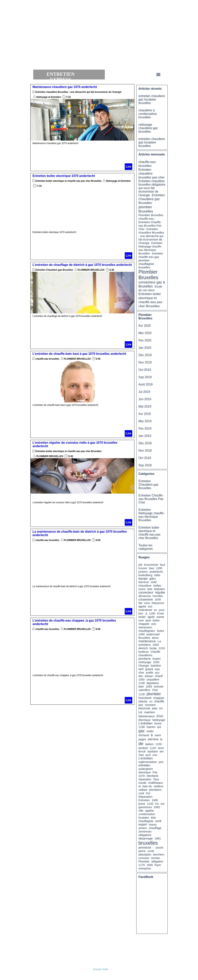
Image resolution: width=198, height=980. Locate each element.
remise (155, 858)
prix (161, 762)
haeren (151, 727)
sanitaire (153, 751)
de (141, 744)
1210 (162, 648)
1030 (158, 600)
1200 (159, 568)
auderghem (146, 769)
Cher (155, 690)
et (140, 786)
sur (163, 804)
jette (155, 708)
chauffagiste (146, 821)
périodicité (145, 848)
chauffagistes (147, 631)
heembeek (145, 698)
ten (162, 751)
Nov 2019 (145, 362)
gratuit (149, 669)
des (141, 676)
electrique (145, 772)
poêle (150, 673)
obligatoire (145, 835)
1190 (142, 727)
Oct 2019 (145, 370)
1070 (142, 776)
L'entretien (146, 723)
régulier (160, 592)
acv (157, 673)
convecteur (146, 592)
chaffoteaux (155, 783)
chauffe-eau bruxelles (48, 359)
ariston (143, 828)
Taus (156, 779)
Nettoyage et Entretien (49, 97)
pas (141, 705)
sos (150, 606)
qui (159, 727)
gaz (142, 731)
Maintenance (147, 716)
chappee (159, 698)
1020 (156, 662)
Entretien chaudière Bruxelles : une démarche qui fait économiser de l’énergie (78, 92)
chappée (144, 624)
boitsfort (156, 666)
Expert (157, 659)
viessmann (145, 627)
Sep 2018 (145, 465)
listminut (144, 582)
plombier (154, 694)
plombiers (155, 790)
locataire (144, 818)
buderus (144, 652)
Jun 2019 (145, 399)
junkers (143, 572)
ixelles (157, 586)
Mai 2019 (145, 406)
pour (162, 610)
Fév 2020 (145, 340)
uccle (151, 851)
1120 (153, 748)
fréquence (158, 603)
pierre (142, 851)
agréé (151, 617)
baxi (151, 568)
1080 (150, 865)
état (153, 818)
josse (142, 804)
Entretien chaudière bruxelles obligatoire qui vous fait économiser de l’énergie (152, 188)
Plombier (144, 861)
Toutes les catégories (146, 547)
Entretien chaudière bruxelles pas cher (151, 174)
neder (150, 731)
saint (158, 735)
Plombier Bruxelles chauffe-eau (151, 217)
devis (155, 638)
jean (148, 620)
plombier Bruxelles (146, 209)
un (151, 701)
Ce (157, 804)
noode (142, 783)
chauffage (155, 828)
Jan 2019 (145, 436)
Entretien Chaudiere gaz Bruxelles (54, 270)
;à (146, 613)
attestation (145, 855)
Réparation (145, 797)
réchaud (144, 735)
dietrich (143, 648)
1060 (155, 800)
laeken (149, 744)
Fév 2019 (145, 429)
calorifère (144, 690)
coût (141, 793)
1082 (157, 807)
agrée (142, 606)
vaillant (143, 790)
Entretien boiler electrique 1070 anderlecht (64, 176)
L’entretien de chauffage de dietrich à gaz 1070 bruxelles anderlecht (82, 265)
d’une (160, 613)
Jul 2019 (144, 392)
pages (142, 739)
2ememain (145, 832)
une (155, 755)
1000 (156, 645)
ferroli (142, 751)
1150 (159, 744)
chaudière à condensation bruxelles (148, 114)
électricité (144, 708)
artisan (149, 676)
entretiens (145, 645)
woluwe (159, 687)
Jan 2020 (145, 348)
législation (153, 683)
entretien (144, 765)
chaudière (153, 679)
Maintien (160, 589)
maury (153, 825)
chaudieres (145, 655)
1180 (152, 613)
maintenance (147, 641)
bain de (147, 786)
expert (143, 824)
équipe (143, 579)
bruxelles (148, 843)
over (141, 620)
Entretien (144, 800)
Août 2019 (146, 384)
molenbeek (145, 610)
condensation (147, 814)
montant (150, 705)
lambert (143, 748)
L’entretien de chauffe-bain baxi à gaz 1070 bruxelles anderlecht (79, 354)
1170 (142, 865)
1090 (142, 634)
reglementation (148, 762)
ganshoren (145, 807)
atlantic (143, 701)
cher (141, 673)
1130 (142, 694)
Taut (141, 755)
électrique (145, 720)
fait (140, 603)
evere (142, 589)
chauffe (159, 701)
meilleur (158, 786)
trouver (143, 568)
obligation (157, 861)
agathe (150, 811)
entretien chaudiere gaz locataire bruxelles (152, 99)
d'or (148, 793)
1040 (154, 582)
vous (147, 603)
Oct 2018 (145, 458)
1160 (142, 683)
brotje (153, 648)
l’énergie (144, 666)
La (159, 641)
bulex (156, 620)
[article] (82, 128)
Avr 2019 (145, 414)
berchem (159, 855)
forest (158, 723)
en (156, 610)
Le (140, 712)
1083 (149, 687)
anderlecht (156, 572)
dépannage (146, 838)
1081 (158, 838)
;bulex (160, 631)
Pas (155, 772)
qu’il (148, 755)
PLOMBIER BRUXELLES (91, 270)
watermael (153, 634)
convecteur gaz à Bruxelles (152, 284)
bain (141, 686)
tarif (141, 669)
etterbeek (152, 776)
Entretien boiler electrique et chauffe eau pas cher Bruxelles (68, 181)
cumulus (144, 858)
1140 (150, 804)
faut (163, 565)
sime (161, 748)
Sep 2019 (145, 377)
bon (141, 613)
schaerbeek (146, 600)
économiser (151, 565)
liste (150, 589)
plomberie (145, 659)
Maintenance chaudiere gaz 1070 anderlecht (65, 87)
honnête (158, 596)
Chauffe (155, 652)
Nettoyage (159, 720)
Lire (128, 167)
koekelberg (145, 575)
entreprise (145, 868)
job (140, 565)
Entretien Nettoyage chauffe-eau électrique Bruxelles (151, 515)
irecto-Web (101, 969)
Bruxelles (144, 638)
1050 (142, 680)
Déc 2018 (145, 443)
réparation (145, 779)
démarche (145, 596)
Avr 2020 (145, 326)
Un (161, 708)
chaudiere (145, 586)
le (161, 739)
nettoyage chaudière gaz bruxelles (148, 128)
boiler (142, 617)
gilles (152, 579)
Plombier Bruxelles (148, 275)
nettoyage (145, 662)
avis (154, 624)
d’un (160, 716)
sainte (160, 617)
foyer (158, 865)
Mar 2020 (145, 333)
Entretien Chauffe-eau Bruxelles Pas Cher (150, 226)
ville (141, 811)
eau (157, 669)
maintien (149, 712)
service (153, 739)
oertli (158, 821)
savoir (159, 847)
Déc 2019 (145, 355)
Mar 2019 (145, 421)
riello (157, 575)
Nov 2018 (145, 451)
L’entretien (146, 758)
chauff (159, 676)
